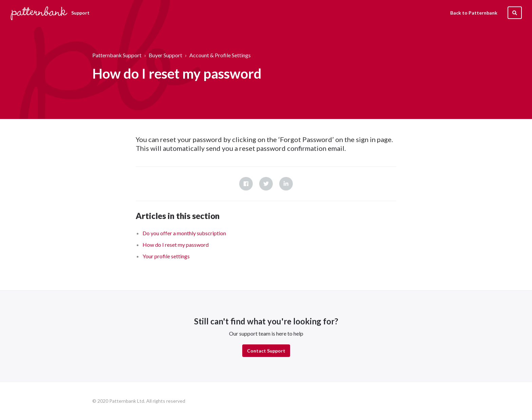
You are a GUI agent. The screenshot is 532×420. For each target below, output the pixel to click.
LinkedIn (286, 184)
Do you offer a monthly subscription (184, 233)
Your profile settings (166, 256)
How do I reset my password (176, 245)
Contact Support (266, 351)
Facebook (246, 184)
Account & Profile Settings (220, 55)
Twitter (266, 184)
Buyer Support (165, 55)
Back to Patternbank (474, 13)
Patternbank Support (117, 55)
